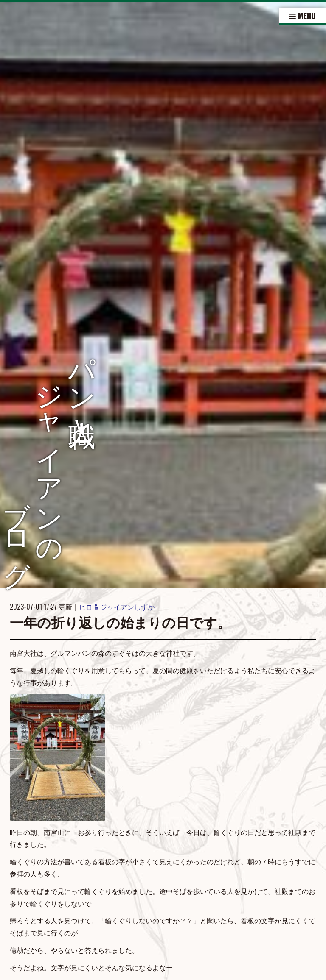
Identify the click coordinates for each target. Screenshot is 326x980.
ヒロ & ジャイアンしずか (117, 607)
